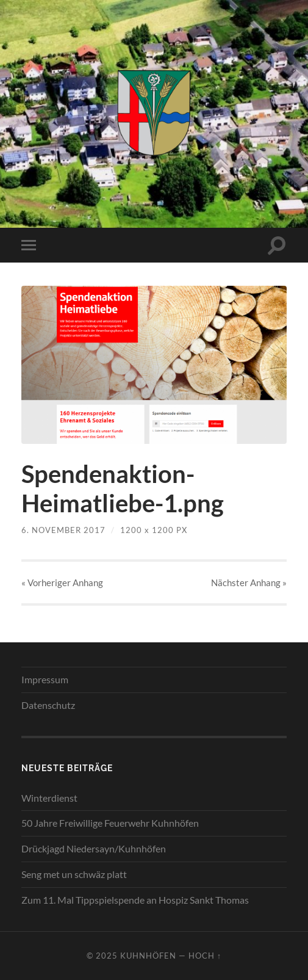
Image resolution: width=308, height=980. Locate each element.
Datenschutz (48, 705)
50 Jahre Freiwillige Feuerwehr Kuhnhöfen (110, 823)
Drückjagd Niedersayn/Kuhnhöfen (94, 848)
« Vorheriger (62, 583)
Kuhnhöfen (148, 956)
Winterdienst (49, 798)
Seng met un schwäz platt (74, 874)
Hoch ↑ (205, 956)
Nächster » (249, 583)
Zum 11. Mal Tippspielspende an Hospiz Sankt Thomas (135, 900)
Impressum (45, 679)
